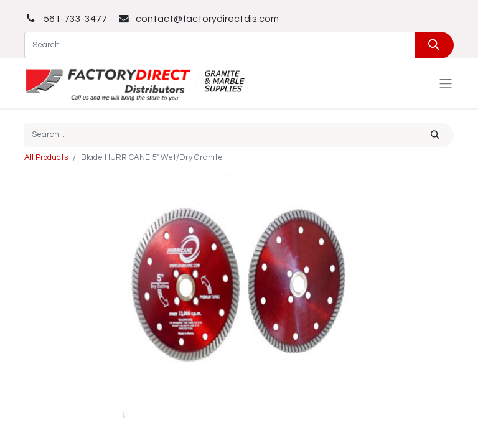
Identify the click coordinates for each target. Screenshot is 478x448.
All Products (46, 157)
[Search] (434, 45)
